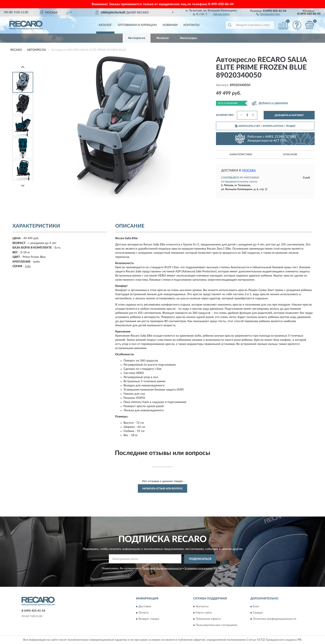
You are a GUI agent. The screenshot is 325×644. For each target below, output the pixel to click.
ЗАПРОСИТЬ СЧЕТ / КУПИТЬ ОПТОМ (265, 126)
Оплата (143, 613)
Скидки (258, 613)
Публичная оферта (208, 619)
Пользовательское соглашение (216, 625)
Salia (28, 266)
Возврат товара (149, 619)
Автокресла (137, 38)
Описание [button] (290, 154)
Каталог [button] (105, 25)
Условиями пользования (199, 568)
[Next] (23, 186)
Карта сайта (204, 613)
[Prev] (23, 67)
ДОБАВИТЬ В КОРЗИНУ (289, 115)
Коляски (163, 38)
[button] (268, 14)
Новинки (170, 25)
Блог (256, 607)
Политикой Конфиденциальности (162, 568)
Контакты (192, 25)
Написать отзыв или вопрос (162, 489)
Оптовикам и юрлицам (137, 25)
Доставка (145, 607)
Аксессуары (189, 38)
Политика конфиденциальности (275, 619)
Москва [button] (249, 170)
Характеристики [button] (241, 154)
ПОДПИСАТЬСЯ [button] (200, 559)
